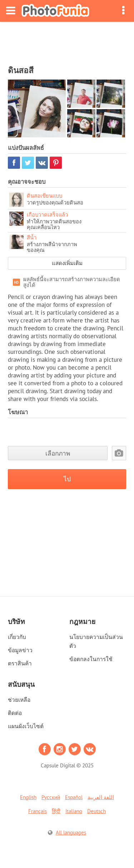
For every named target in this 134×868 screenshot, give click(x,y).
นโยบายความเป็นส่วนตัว (96, 641)
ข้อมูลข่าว (20, 650)
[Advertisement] (67, 41)
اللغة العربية (101, 797)
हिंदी (56, 811)
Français (38, 811)
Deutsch (96, 811)
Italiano (74, 811)
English (28, 797)
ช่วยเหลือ (19, 700)
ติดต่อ (15, 713)
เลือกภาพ (58, 453)
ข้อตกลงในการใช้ (91, 659)
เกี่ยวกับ (17, 637)
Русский (51, 797)
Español (74, 797)
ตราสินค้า (20, 663)
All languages (71, 833)
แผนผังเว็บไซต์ (26, 726)
